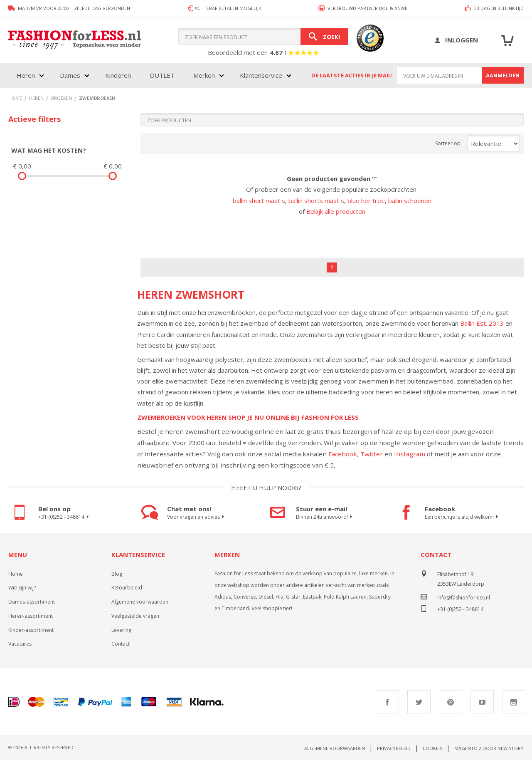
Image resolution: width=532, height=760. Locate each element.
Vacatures (20, 644)
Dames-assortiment (32, 602)
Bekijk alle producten (336, 211)
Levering (121, 630)
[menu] (153, 75)
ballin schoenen (410, 201)
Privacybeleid (394, 748)
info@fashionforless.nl (464, 598)
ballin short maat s (259, 201)
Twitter (372, 454)
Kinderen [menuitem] (118, 75)
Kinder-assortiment (31, 630)
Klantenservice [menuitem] (261, 75)
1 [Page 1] (332, 267)
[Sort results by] (493, 144)
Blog (117, 574)
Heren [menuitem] (26, 75)
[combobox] (263, 37)
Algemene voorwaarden (140, 602)
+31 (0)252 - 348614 (65, 517)
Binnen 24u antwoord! (325, 517)
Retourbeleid (127, 588)
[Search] (324, 37)
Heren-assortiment (31, 616)
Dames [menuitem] (70, 75)
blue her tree (366, 201)
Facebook (343, 454)
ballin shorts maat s (316, 201)
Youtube (482, 702)
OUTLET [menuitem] (162, 75)
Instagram (410, 454)
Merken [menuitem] (204, 75)
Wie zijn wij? (22, 588)
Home (16, 574)
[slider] (22, 176)
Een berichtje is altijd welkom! (463, 517)
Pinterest (451, 702)
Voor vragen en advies (197, 517)
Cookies (432, 748)
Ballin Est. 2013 (482, 323)
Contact (121, 644)
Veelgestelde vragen (135, 616)
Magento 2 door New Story (489, 748)
